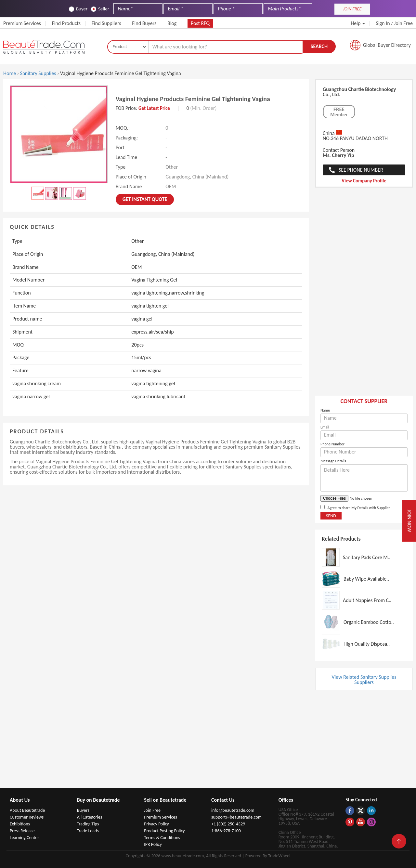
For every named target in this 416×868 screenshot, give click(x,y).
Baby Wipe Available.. (366, 579)
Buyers (83, 810)
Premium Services (22, 23)
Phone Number (332, 444)
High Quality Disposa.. (367, 644)
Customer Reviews (27, 817)
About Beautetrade (27, 810)
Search (319, 46)
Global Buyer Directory (387, 45)
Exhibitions (20, 824)
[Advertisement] (364, 295)
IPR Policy (153, 844)
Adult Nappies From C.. (367, 600)
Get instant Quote (145, 199)
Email (325, 427)
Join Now (409, 521)
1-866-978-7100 (226, 831)
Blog (172, 23)
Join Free (403, 23)
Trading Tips (88, 824)
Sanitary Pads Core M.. (367, 557)
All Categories (90, 817)
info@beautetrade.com (233, 810)
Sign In (383, 23)
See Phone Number (361, 170)
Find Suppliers (106, 23)
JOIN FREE (352, 9)
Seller (100, 9)
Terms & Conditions (162, 838)
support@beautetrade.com (236, 817)
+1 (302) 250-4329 (228, 824)
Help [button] (358, 23)
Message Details (333, 461)
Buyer (78, 9)
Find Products (66, 23)
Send (331, 516)
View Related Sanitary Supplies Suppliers (364, 680)
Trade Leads (88, 831)
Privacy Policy (156, 824)
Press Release (22, 831)
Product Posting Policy (164, 831)
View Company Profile (364, 181)
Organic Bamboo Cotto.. (369, 622)
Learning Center (24, 838)
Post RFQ (200, 23)
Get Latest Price (154, 108)
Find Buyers (144, 23)
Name (325, 410)
